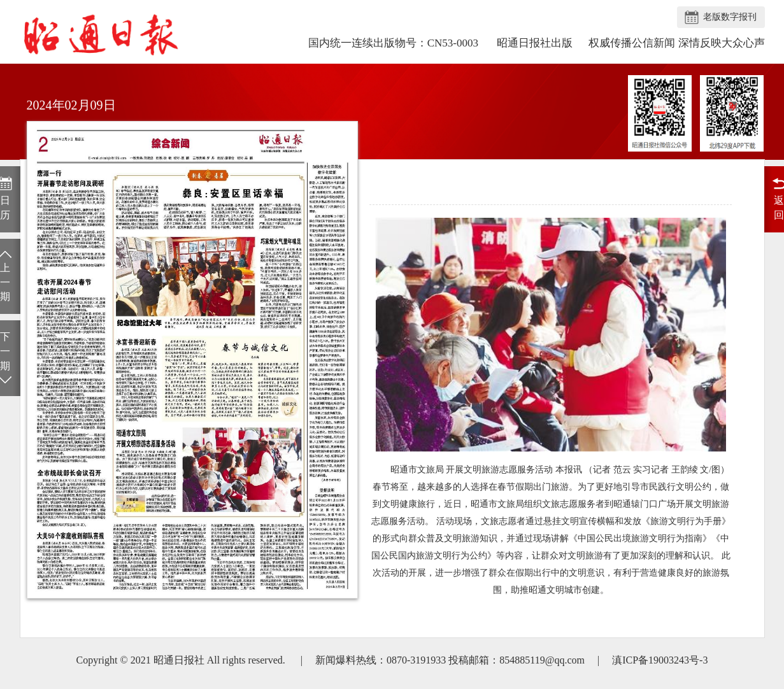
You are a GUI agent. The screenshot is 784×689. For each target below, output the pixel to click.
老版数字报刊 (730, 17)
